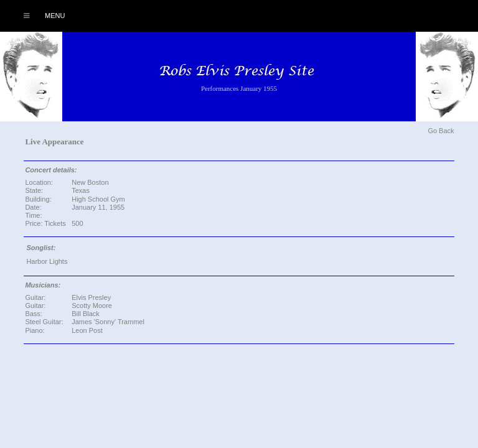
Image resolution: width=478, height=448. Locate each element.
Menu (38, 16)
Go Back (441, 131)
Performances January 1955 (239, 88)
